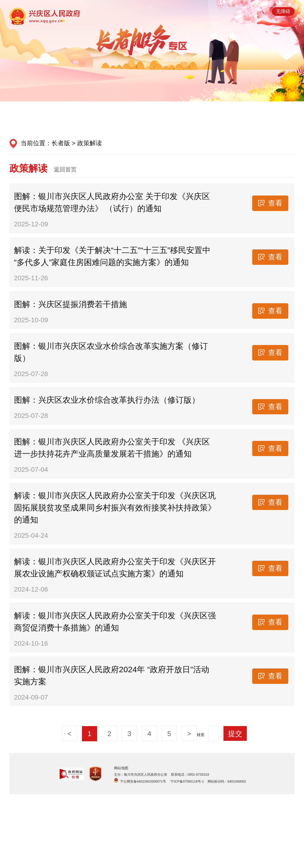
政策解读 (90, 143)
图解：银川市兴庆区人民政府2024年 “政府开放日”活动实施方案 (113, 746)
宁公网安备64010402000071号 (144, 855)
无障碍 (283, 11)
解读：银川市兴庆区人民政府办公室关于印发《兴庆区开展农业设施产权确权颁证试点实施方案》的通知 (113, 623)
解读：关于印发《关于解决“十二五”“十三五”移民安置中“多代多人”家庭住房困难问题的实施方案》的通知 (114, 268)
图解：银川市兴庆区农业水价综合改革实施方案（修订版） (113, 378)
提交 (235, 807)
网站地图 (121, 842)
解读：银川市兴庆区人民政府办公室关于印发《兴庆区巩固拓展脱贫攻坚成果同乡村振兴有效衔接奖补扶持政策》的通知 (113, 556)
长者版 (61, 143)
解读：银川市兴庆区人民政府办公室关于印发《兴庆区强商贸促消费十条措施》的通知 (113, 684)
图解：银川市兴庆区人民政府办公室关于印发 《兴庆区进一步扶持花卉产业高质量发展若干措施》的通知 (114, 488)
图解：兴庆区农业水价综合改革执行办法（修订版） (109, 433)
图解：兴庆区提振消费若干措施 (72, 323)
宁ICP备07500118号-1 (187, 855)
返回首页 (65, 170)
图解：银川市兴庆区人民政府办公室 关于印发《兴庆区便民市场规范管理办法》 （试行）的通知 (114, 206)
